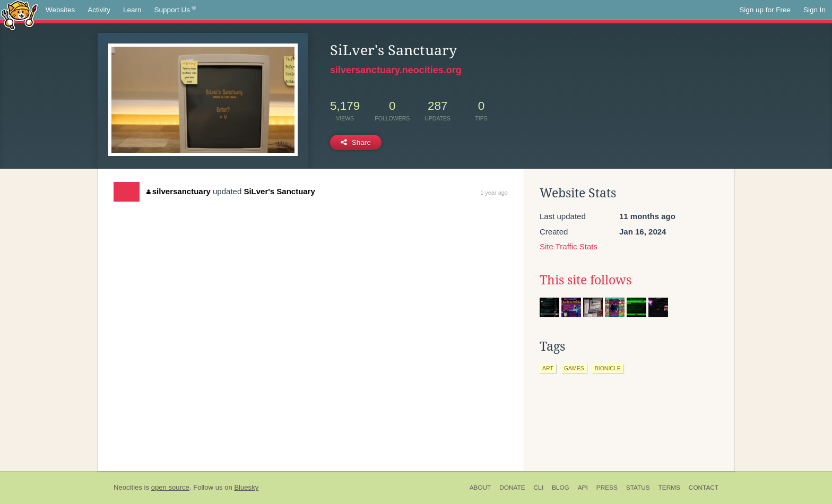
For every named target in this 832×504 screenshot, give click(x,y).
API (583, 488)
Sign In (814, 10)
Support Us (175, 10)
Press (607, 488)
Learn (132, 10)
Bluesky (246, 487)
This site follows (586, 280)
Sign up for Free (765, 10)
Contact (704, 488)
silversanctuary (179, 191)
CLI (539, 488)
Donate (512, 488)
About (480, 488)
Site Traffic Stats (569, 246)
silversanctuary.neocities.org (396, 70)
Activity (99, 10)
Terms (669, 488)
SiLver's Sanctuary (279, 191)
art (548, 368)
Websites (60, 10)
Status (638, 488)
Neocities (128, 487)
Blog (561, 488)
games (574, 368)
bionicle (608, 368)
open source (170, 487)
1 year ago (494, 193)
